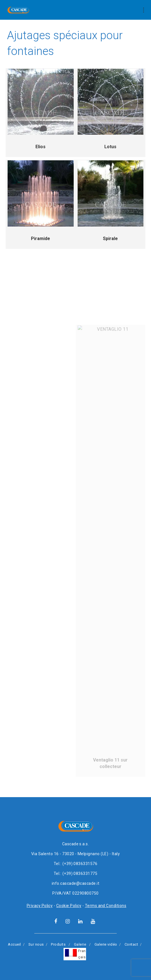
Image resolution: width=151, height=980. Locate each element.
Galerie (80, 944)
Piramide (40, 239)
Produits (58, 944)
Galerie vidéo (106, 944)
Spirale (110, 239)
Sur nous (36, 944)
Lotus (110, 147)
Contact (131, 944)
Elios (40, 147)
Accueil (14, 944)
